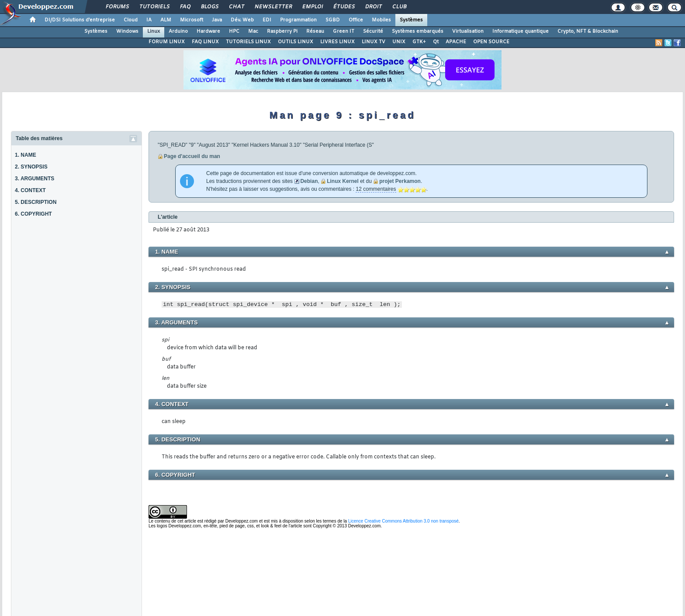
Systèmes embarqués (418, 31)
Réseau (315, 31)
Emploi (312, 7)
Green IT (344, 31)
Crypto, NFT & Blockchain (588, 31)
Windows (127, 31)
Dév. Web (242, 20)
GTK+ (419, 42)
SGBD (333, 20)
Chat (236, 7)
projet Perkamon (400, 181)
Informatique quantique (521, 31)
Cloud (131, 20)
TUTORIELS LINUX (248, 42)
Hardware (208, 31)
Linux (154, 31)
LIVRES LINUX (337, 42)
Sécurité (373, 31)
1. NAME (26, 155)
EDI (267, 20)
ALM (166, 20)
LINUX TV (374, 42)
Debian (309, 181)
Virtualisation (468, 31)
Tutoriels (154, 7)
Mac (253, 31)
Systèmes (411, 20)
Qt (436, 42)
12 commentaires (376, 189)
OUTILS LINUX (296, 42)
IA (149, 20)
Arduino (178, 31)
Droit (373, 7)
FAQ (185, 7)
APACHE (456, 42)
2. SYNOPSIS (31, 167)
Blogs (209, 7)
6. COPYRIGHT (33, 214)
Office (356, 20)
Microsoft (192, 20)
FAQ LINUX (205, 42)
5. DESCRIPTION (36, 202)
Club (399, 7)
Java (217, 20)
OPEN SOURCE (491, 42)
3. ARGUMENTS (35, 179)
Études (344, 7)
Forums (117, 7)
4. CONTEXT (30, 190)
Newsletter (273, 7)
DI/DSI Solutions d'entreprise (80, 20)
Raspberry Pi (282, 31)
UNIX (399, 42)
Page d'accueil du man (192, 156)
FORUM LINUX (167, 42)
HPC (234, 31)
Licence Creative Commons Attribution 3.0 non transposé (403, 521)
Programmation (298, 20)
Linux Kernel (343, 181)
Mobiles (381, 20)
